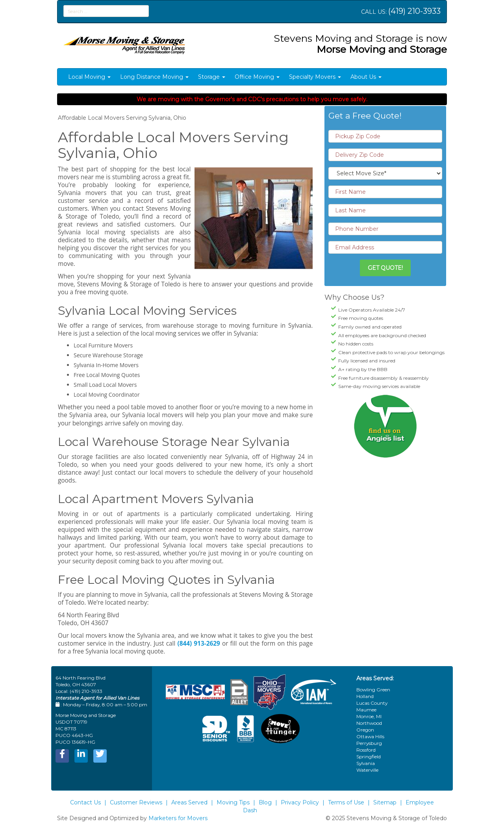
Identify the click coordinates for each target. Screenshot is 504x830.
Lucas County (372, 703)
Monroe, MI (369, 716)
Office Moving (257, 77)
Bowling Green (373, 690)
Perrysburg (369, 743)
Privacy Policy (300, 802)
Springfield (369, 757)
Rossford (366, 750)
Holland (365, 696)
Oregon (365, 730)
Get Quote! (385, 268)
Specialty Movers (315, 77)
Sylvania (366, 763)
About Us (366, 77)
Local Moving (89, 77)
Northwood (369, 723)
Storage (212, 77)
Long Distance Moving (154, 77)
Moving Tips (233, 802)
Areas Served (189, 802)
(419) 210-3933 (414, 11)
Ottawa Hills (370, 736)
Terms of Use (346, 802)
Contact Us (85, 802)
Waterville (367, 770)
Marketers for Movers (178, 818)
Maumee (366, 710)
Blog (265, 802)
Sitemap (385, 802)
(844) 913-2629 (198, 643)
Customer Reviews (136, 802)
